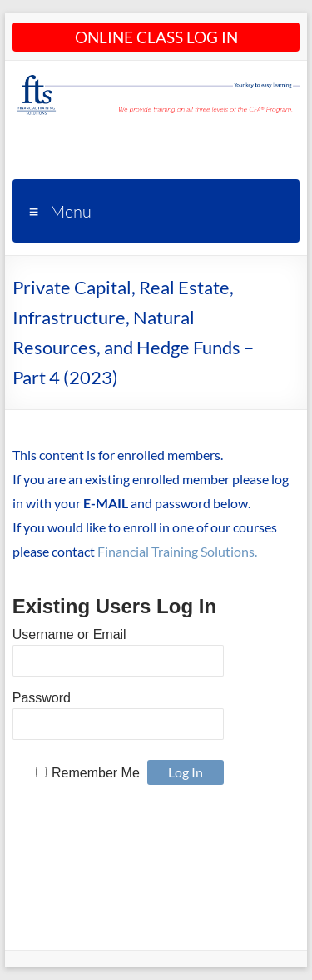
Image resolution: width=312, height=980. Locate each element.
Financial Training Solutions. (177, 551)
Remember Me (96, 773)
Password (42, 698)
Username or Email (69, 635)
